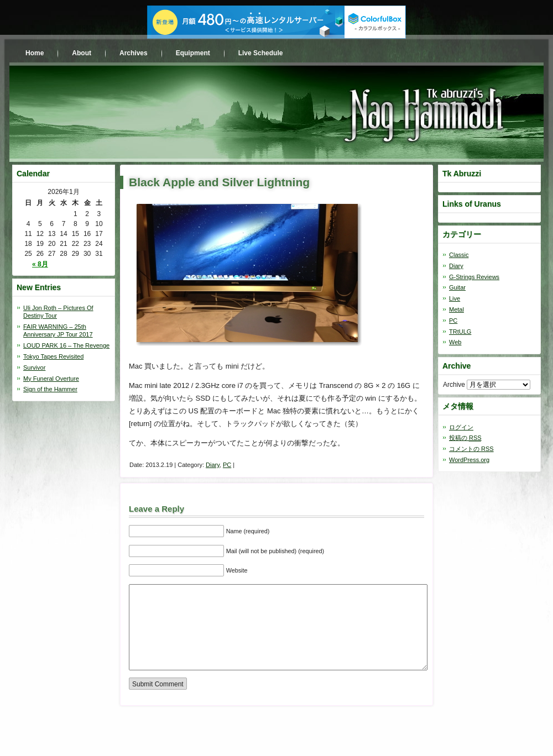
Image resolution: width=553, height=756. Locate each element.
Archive (454, 385)
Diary (213, 465)
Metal (457, 309)
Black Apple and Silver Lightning (219, 182)
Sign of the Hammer (50, 389)
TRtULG (460, 332)
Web (455, 342)
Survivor (34, 368)
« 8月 (40, 264)
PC (227, 465)
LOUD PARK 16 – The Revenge (66, 345)
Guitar (457, 287)
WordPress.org (469, 460)
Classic (459, 255)
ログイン (461, 427)
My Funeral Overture (51, 379)
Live (455, 298)
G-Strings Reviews (474, 277)
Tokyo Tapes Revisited (53, 356)
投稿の (465, 438)
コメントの (471, 449)
